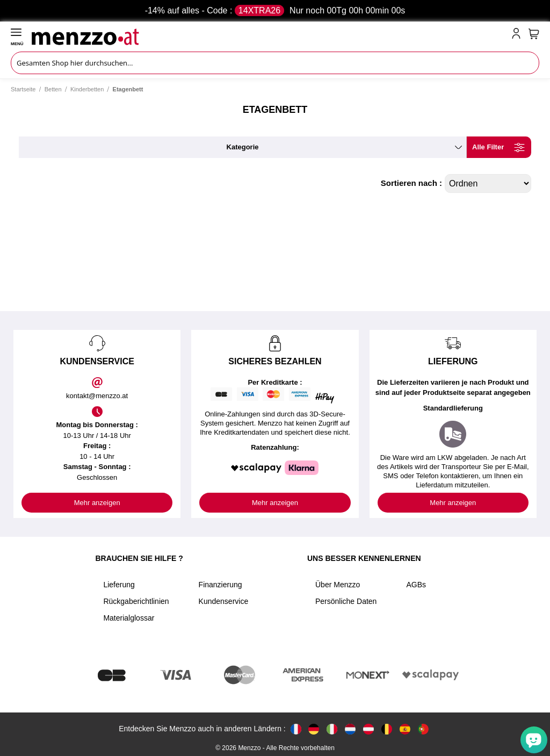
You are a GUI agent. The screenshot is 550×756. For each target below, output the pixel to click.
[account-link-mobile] (518, 35)
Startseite (23, 89)
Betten (53, 89)
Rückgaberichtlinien (136, 601)
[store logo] (269, 35)
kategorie (243, 147)
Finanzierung (220, 585)
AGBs (416, 585)
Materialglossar (129, 618)
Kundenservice (224, 601)
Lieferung (119, 585)
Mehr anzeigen (97, 503)
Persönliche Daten (346, 601)
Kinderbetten (87, 89)
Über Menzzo (338, 585)
